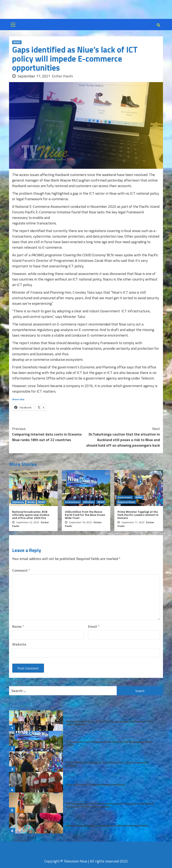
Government (125, 497)
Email (94, 626)
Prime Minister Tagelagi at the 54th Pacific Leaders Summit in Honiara (138, 515)
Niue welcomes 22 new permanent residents (96, 784)
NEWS (17, 42)
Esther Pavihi (62, 76)
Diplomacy (18, 502)
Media (31, 502)
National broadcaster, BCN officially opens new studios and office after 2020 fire (31, 515)
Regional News (126, 502)
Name (18, 626)
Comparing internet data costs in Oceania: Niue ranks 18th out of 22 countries (49, 434)
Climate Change (75, 822)
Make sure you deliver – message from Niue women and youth (107, 825)
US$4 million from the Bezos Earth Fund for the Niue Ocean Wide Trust (85, 515)
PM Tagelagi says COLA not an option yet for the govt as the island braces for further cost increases (110, 805)
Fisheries (89, 502)
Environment (72, 502)
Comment (21, 570)
